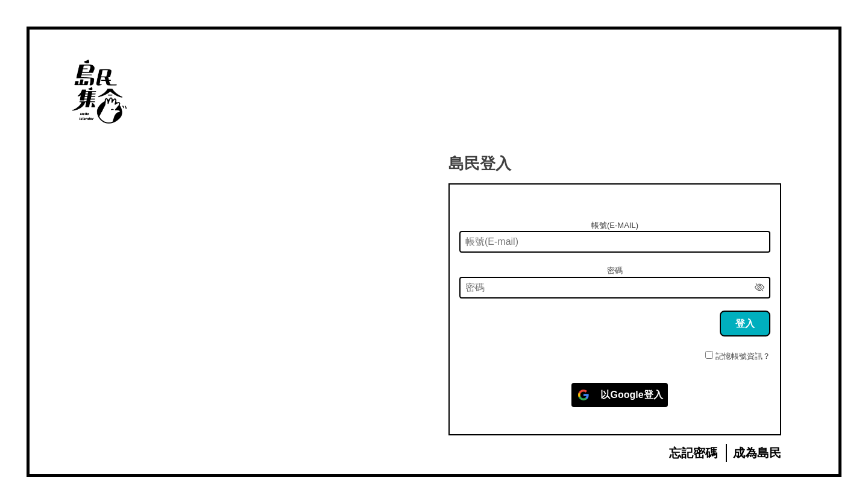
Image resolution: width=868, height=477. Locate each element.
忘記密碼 (693, 453)
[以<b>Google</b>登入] (619, 395)
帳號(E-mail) (615, 225)
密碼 (615, 270)
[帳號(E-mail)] (615, 242)
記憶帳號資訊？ (743, 356)
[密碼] (615, 288)
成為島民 (757, 453)
